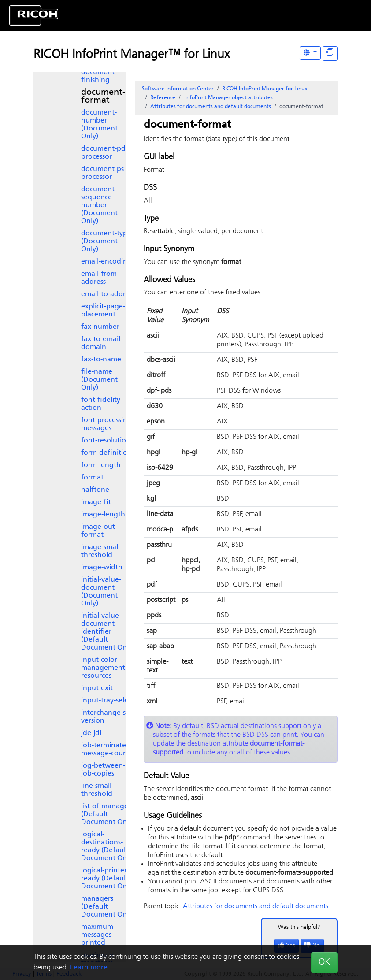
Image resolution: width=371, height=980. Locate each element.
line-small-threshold (97, 790)
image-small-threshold (102, 551)
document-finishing (99, 76)
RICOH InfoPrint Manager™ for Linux (132, 55)
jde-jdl (91, 733)
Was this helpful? (299, 927)
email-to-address (108, 294)
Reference (163, 98)
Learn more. (90, 968)
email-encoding (106, 262)
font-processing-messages (108, 424)
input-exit (97, 688)
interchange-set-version (108, 717)
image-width (102, 568)
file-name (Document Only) (99, 380)
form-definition (106, 453)
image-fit (96, 502)
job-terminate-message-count (106, 750)
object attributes (228, 98)
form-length (101, 465)
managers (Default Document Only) (108, 907)
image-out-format (99, 531)
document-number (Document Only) (99, 125)
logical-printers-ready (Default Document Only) (108, 879)
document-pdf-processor (106, 153)
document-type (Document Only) (106, 241)
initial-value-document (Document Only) (101, 592)
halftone (95, 490)
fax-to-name (101, 360)
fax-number (100, 327)
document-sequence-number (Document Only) (99, 205)
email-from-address (100, 278)
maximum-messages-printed (98, 935)
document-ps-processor (104, 173)
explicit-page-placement (103, 311)
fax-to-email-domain (102, 343)
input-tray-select (108, 701)
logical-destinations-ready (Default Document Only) (108, 846)
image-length (103, 515)
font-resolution (106, 441)
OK (324, 962)
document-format (103, 97)
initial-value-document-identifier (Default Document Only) (108, 632)
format (92, 478)
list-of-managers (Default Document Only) (108, 814)
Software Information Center (178, 89)
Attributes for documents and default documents (211, 107)
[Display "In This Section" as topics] (330, 54)
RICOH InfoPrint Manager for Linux (265, 89)
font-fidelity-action (102, 404)
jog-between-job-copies (103, 770)
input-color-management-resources (104, 668)
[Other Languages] (310, 53)
